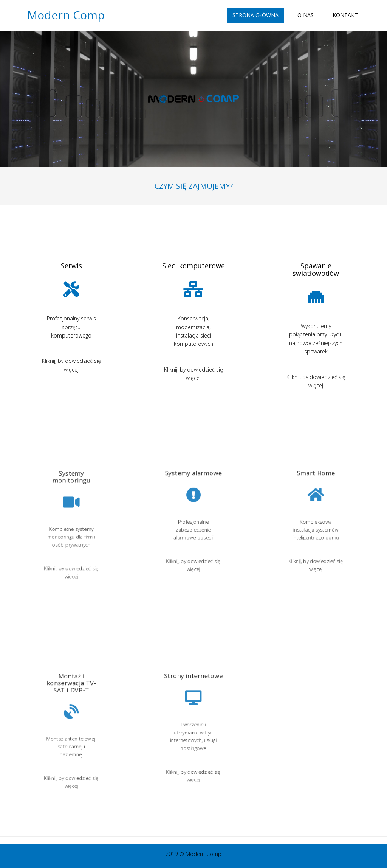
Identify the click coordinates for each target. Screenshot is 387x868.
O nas (306, 15)
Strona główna (255, 15)
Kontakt (345, 15)
